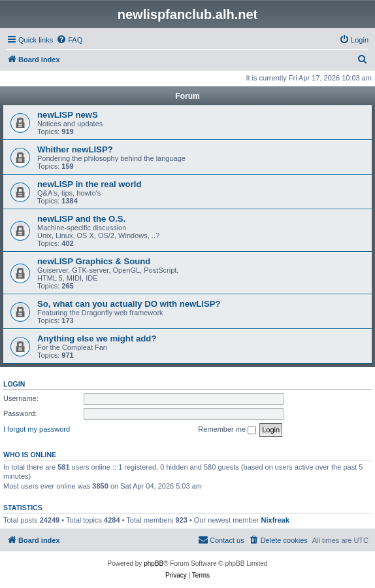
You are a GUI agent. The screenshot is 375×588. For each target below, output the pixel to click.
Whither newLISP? (75, 149)
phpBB (154, 563)
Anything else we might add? (97, 338)
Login (14, 384)
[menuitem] (69, 40)
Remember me (227, 430)
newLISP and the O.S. (81, 219)
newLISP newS (68, 115)
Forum (187, 96)
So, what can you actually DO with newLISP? (129, 304)
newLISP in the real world (90, 184)
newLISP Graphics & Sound (94, 261)
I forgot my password (37, 429)
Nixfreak (275, 520)
